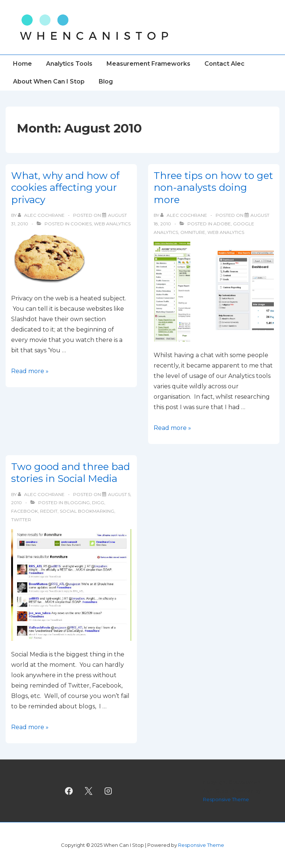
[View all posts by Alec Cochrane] (42, 215)
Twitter (21, 520)
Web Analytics (112, 224)
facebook (24, 511)
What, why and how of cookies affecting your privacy (65, 188)
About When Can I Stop (49, 81)
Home (22, 64)
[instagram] (108, 791)
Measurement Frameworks (148, 64)
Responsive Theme (226, 799)
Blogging (77, 502)
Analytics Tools (69, 64)
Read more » (30, 371)
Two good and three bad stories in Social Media (71, 473)
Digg (98, 502)
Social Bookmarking (87, 511)
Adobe (222, 224)
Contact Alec (225, 64)
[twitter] (89, 791)
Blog (106, 81)
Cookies (81, 224)
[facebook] (69, 791)
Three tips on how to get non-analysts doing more (213, 188)
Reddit (49, 511)
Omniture (193, 232)
